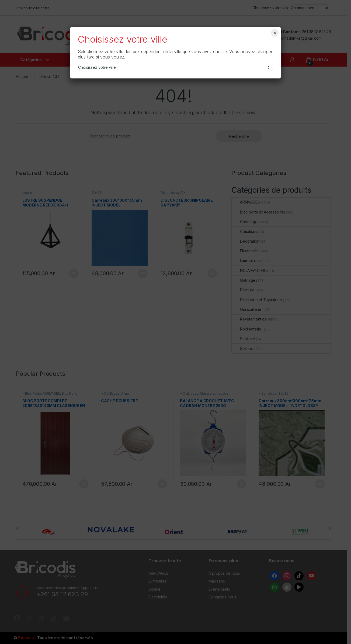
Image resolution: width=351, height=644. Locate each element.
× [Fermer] (275, 33)
